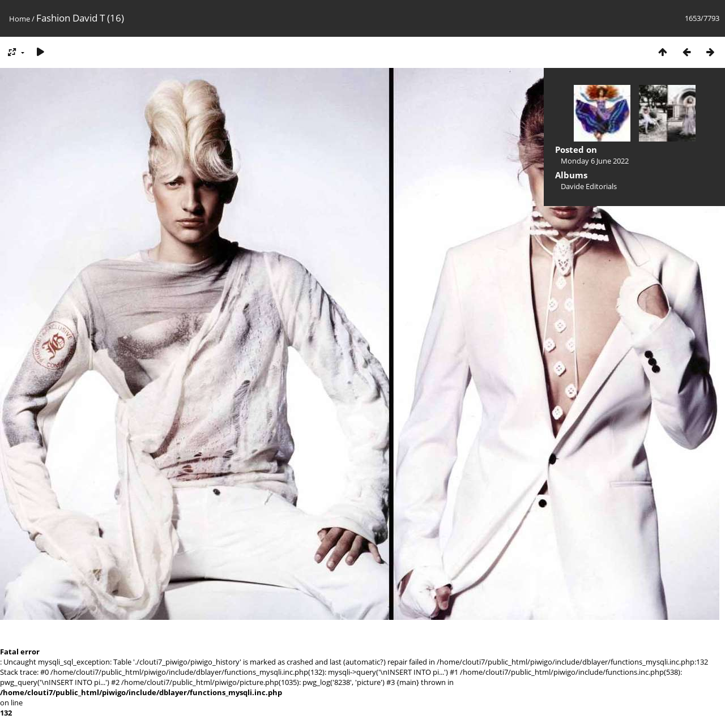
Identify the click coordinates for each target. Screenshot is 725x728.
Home (20, 19)
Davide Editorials (589, 186)
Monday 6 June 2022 (595, 161)
